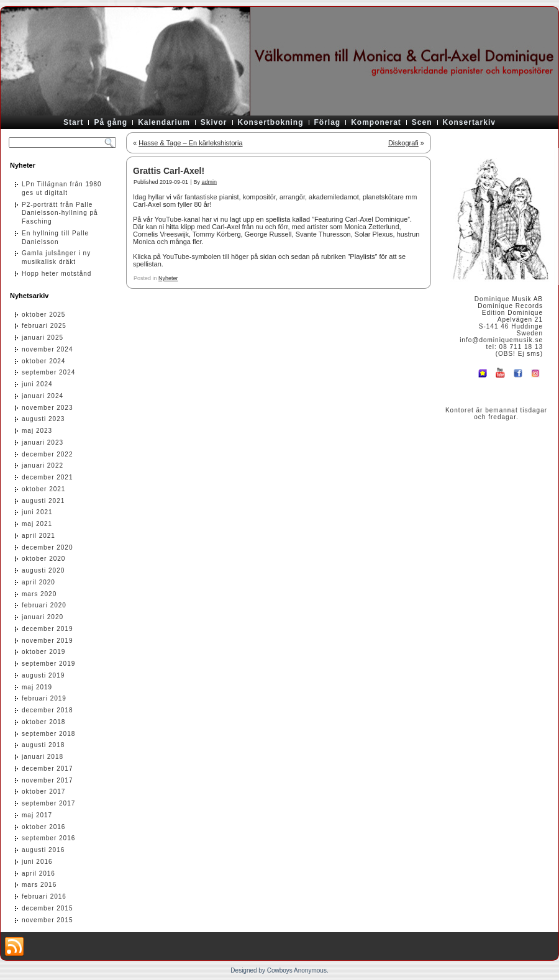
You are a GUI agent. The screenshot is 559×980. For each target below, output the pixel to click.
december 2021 (48, 477)
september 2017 (48, 803)
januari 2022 (43, 465)
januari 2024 (43, 396)
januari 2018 (43, 757)
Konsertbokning (271, 122)
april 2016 (39, 873)
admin (209, 182)
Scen (422, 122)
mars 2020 (39, 594)
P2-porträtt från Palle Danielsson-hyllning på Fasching (60, 213)
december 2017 (48, 769)
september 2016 (48, 838)
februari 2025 (44, 326)
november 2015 (48, 920)
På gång (111, 122)
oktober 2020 (43, 559)
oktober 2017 (43, 792)
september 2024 (48, 372)
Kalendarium (164, 122)
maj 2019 (37, 687)
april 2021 (39, 536)
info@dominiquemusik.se (501, 340)
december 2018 (48, 710)
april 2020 (39, 582)
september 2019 (48, 664)
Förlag (328, 122)
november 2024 (48, 349)
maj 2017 (37, 815)
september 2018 (48, 734)
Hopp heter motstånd (57, 274)
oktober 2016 (43, 827)
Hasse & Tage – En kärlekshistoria (190, 143)
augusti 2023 (43, 419)
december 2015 (48, 908)
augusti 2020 (43, 570)
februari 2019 (44, 698)
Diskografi (403, 143)
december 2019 (48, 629)
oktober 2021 (43, 489)
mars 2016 (39, 885)
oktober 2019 (43, 652)
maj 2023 (37, 431)
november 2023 (48, 408)
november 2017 (48, 780)
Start (73, 122)
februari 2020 (44, 605)
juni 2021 (37, 512)
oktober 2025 (43, 315)
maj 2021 (37, 524)
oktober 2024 (43, 361)
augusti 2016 (43, 850)
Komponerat (376, 122)
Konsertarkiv (469, 122)
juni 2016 (37, 862)
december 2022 (48, 454)
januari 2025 (43, 338)
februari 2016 (44, 896)
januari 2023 (43, 442)
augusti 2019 (43, 675)
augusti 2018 (43, 745)
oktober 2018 (43, 722)
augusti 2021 (43, 501)
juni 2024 (37, 384)
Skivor (214, 122)
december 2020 (48, 547)
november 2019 (48, 641)
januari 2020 (43, 617)
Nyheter (168, 278)
